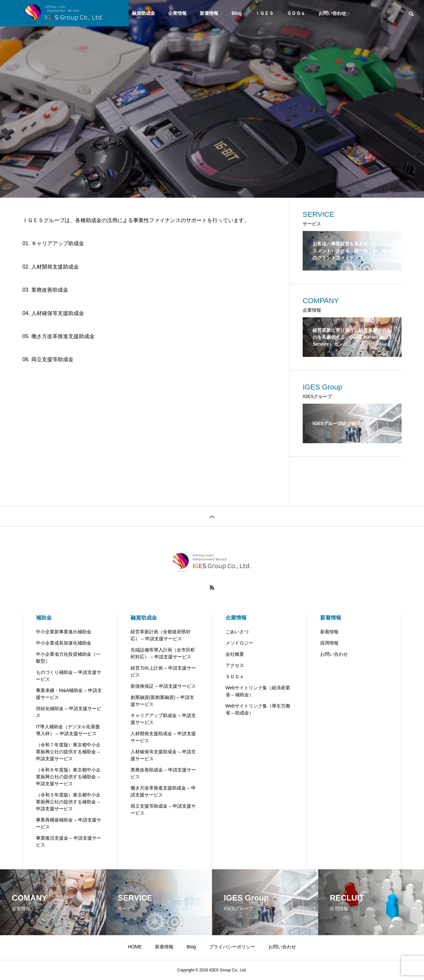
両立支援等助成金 (52, 359)
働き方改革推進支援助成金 (63, 336)
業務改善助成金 (50, 290)
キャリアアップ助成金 (58, 243)
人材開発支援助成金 (55, 267)
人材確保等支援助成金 (58, 313)
